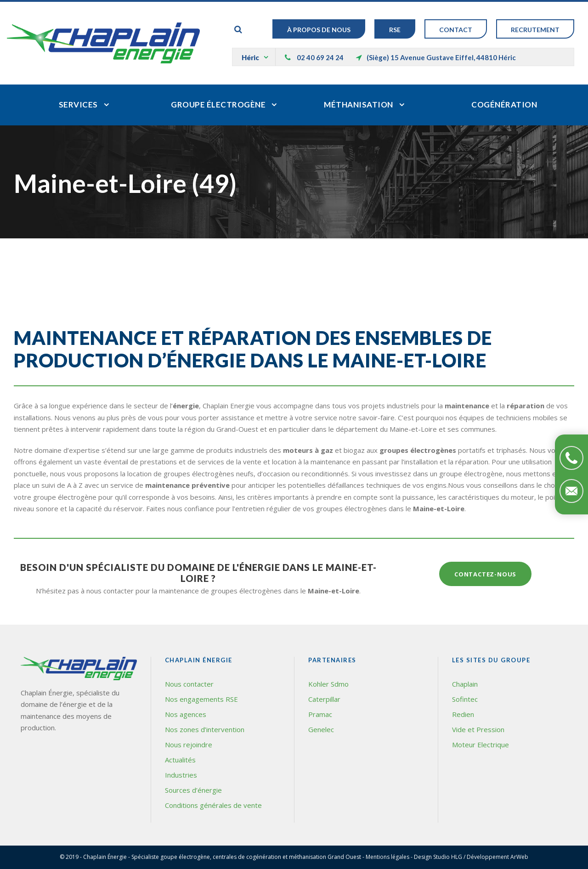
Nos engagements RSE (201, 699)
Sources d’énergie (193, 790)
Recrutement (535, 30)
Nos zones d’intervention (205, 729)
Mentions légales (387, 857)
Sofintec (465, 699)
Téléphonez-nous (571, 458)
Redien (463, 714)
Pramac (320, 714)
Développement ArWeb (498, 857)
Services (78, 104)
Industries (181, 775)
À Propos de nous (319, 30)
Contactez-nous (571, 491)
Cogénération (504, 104)
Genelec (321, 729)
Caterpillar (324, 699)
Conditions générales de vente (213, 805)
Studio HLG (448, 857)
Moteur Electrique (481, 745)
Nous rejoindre (189, 745)
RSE (395, 30)
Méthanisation (359, 104)
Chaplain (465, 684)
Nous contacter (189, 684)
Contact (456, 30)
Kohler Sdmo (328, 684)
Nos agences (186, 714)
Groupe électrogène (218, 104)
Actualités (180, 760)
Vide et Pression (478, 729)
